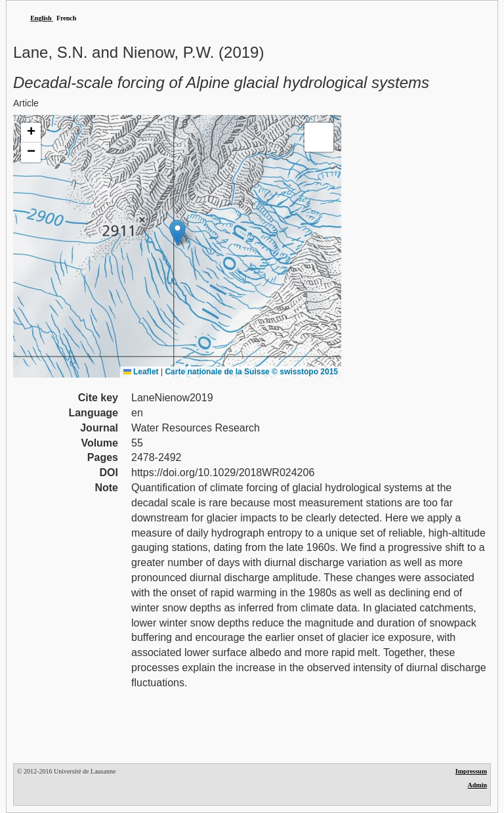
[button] (178, 233)
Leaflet (141, 372)
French (66, 18)
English (41, 18)
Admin (477, 785)
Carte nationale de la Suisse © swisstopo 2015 (251, 372)
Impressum (471, 771)
